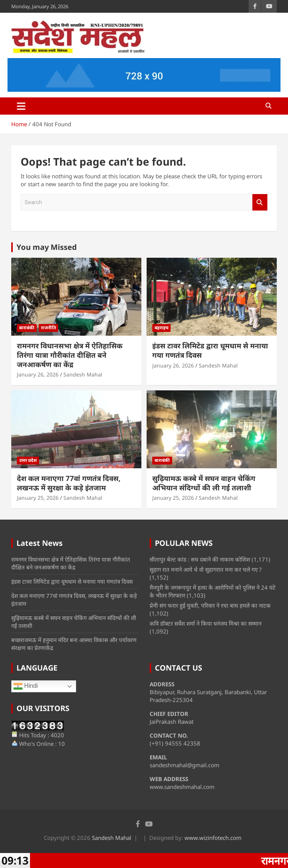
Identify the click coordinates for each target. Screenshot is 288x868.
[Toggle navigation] (21, 106)
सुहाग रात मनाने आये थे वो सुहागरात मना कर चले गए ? (206, 569)
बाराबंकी (27, 328)
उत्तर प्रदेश (28, 460)
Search (260, 202)
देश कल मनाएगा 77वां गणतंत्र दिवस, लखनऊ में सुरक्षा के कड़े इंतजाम (69, 483)
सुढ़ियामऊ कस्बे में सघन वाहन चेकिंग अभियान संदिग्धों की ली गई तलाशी (204, 483)
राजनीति (48, 328)
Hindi (26, 686)
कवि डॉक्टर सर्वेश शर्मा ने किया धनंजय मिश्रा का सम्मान (205, 623)
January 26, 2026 (38, 374)
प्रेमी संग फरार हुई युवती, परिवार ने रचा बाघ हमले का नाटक (210, 605)
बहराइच (161, 328)
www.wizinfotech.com (213, 838)
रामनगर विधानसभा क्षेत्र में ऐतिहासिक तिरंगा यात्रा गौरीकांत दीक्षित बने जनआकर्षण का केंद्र (70, 355)
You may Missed (47, 247)
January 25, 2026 (38, 498)
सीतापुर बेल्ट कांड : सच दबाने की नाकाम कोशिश (200, 559)
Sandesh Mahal (83, 374)
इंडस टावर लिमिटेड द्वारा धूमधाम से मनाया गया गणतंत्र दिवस (210, 350)
